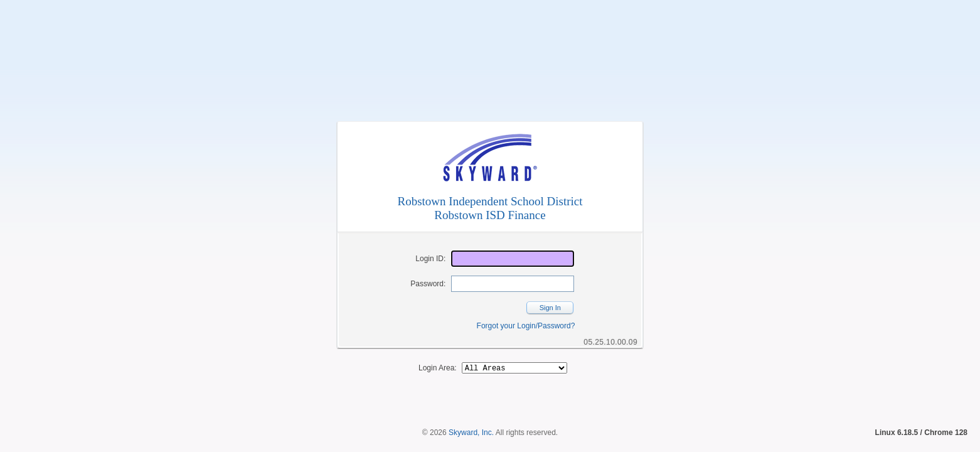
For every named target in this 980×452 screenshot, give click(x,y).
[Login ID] (513, 259)
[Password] (513, 284)
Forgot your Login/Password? (526, 326)
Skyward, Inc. (471, 411)
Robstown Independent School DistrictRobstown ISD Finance (490, 208)
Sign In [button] (550, 308)
